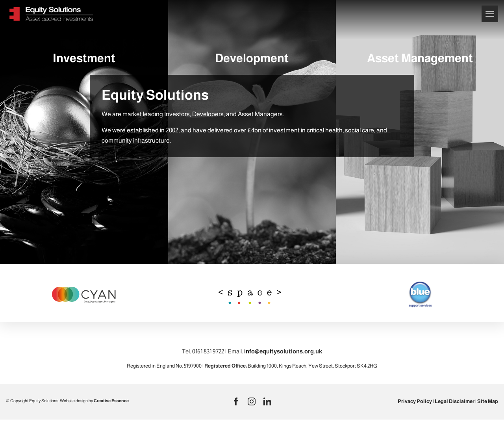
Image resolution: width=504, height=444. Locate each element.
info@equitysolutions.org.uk (283, 351)
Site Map (488, 401)
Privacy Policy (415, 401)
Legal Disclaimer (455, 401)
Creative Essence (111, 401)
